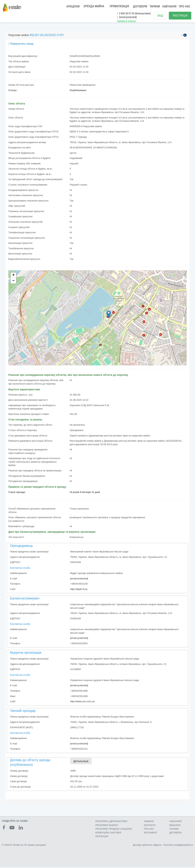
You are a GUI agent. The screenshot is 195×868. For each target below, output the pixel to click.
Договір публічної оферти (147, 846)
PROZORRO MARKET (107, 826)
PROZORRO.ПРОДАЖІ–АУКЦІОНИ (114, 830)
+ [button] (13, 276)
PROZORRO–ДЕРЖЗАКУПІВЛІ (111, 822)
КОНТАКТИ (150, 826)
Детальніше (81, 762)
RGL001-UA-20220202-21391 (47, 36)
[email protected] (79, 579)
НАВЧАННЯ (169, 6)
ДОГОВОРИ (140, 6)
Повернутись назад (21, 45)
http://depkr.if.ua (79, 590)
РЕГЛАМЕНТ (151, 833)
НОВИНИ (149, 822)
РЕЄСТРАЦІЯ (180, 16)
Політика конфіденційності (178, 846)
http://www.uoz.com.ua (82, 702)
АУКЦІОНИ (73, 6)
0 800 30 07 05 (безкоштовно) (134, 13)
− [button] (13, 282)
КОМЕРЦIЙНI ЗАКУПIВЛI (108, 833)
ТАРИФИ (155, 6)
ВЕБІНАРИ (175, 826)
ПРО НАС (185, 6)
